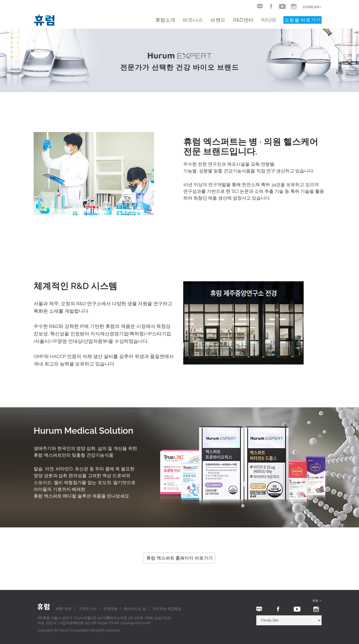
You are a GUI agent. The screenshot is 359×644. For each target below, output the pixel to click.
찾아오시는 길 (135, 609)
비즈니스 (193, 20)
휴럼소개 (165, 20)
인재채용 (110, 609)
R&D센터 (243, 20)
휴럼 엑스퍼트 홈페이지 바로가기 (179, 558)
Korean (312, 7)
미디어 (269, 20)
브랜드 (218, 20)
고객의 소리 (88, 609)
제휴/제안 (64, 609)
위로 (317, 601)
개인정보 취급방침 (167, 609)
